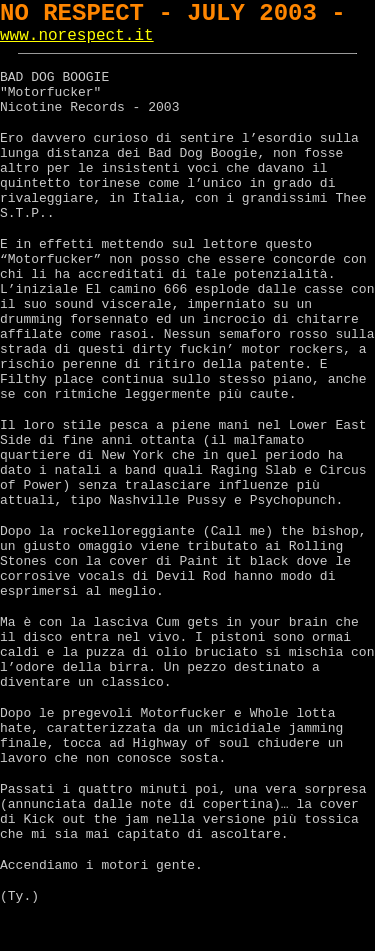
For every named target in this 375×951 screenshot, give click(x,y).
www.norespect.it (77, 36)
